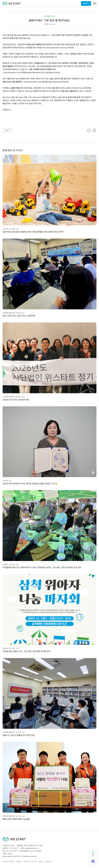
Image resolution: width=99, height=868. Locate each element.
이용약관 (19, 862)
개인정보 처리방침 (8, 862)
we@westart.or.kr (32, 848)
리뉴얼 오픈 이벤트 (33, 45)
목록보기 (7, 130)
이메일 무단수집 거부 (30, 862)
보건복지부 (48, 862)
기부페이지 (38, 63)
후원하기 (86, 3)
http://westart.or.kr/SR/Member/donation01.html (46, 82)
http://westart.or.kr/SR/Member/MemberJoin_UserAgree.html (32, 72)
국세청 (41, 862)
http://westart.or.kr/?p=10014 (60, 48)
